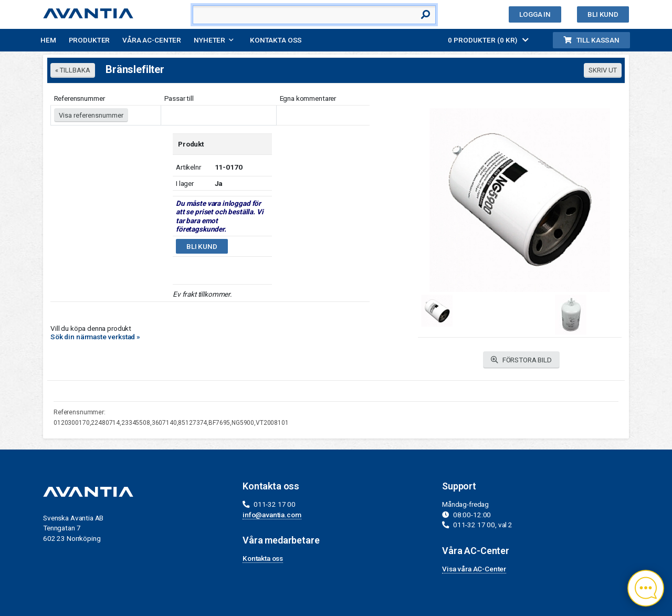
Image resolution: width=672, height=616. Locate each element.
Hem (48, 40)
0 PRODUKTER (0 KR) (488, 40)
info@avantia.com (272, 515)
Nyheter (209, 40)
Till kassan (591, 40)
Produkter (90, 40)
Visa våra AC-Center (474, 569)
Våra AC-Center (152, 40)
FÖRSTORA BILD (521, 360)
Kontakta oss (276, 40)
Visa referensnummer (91, 115)
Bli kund (603, 14)
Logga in (535, 14)
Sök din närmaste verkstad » (95, 337)
